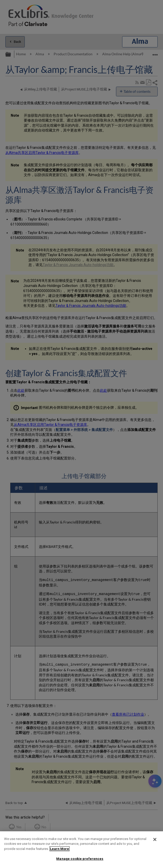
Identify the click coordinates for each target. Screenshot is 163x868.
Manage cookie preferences (80, 859)
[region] (81, 850)
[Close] (155, 839)
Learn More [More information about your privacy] (60, 849)
